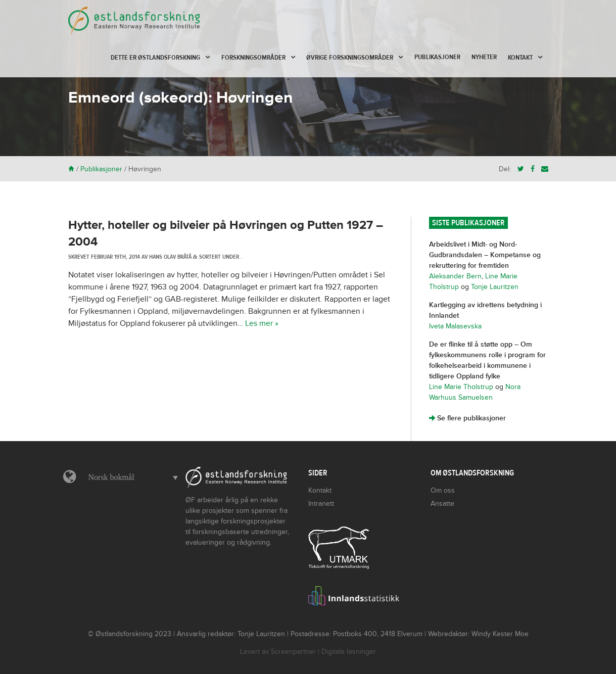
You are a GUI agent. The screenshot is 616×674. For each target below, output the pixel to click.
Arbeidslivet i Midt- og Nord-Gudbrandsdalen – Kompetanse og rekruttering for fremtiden (485, 255)
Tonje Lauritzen (495, 287)
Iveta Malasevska (455, 326)
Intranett (321, 503)
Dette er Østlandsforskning (155, 58)
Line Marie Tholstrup (461, 387)
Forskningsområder (253, 58)
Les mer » (262, 323)
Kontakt (520, 58)
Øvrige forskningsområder (350, 58)
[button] (131, 477)
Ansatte (442, 503)
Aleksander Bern (455, 276)
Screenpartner (293, 652)
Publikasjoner (437, 57)
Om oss (443, 490)
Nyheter (484, 57)
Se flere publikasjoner (467, 418)
